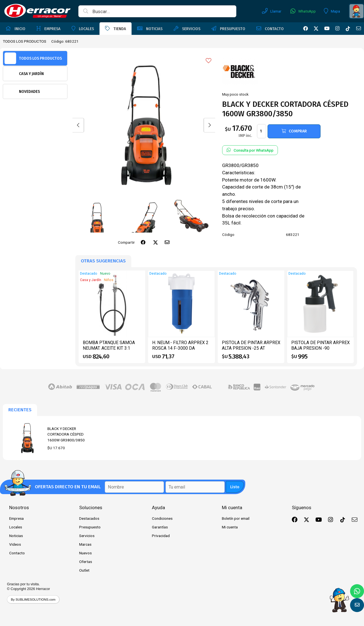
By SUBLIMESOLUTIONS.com (33, 599)
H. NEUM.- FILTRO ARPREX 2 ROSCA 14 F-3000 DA (180, 345)
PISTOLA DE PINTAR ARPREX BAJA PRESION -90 (321, 345)
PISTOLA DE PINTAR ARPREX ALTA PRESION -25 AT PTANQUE (251, 348)
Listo (235, 487)
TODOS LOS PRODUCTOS (25, 41)
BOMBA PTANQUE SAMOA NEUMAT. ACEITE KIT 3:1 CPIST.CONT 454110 (109, 348)
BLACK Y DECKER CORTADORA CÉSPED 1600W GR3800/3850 (66, 434)
